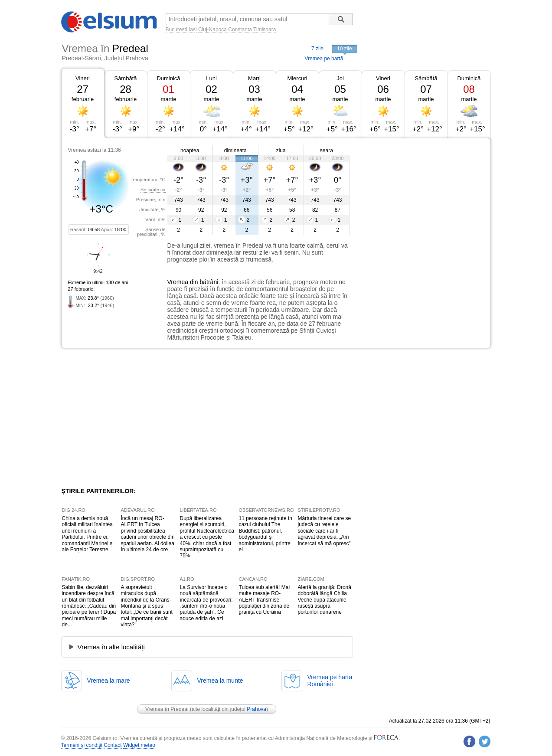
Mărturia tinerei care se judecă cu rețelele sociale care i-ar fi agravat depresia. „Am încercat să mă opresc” (325, 531)
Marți (254, 78)
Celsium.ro (105, 738)
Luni (211, 78)
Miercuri (297, 78)
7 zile (317, 49)
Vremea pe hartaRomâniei (330, 681)
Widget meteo (139, 745)
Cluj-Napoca (212, 29)
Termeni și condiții (82, 745)
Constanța (240, 29)
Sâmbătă (125, 78)
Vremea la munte (220, 681)
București (176, 29)
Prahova (256, 709)
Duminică (168, 78)
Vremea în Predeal (167, 709)
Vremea (178, 282)
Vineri (83, 78)
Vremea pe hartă (324, 59)
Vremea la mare (109, 681)
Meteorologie (352, 738)
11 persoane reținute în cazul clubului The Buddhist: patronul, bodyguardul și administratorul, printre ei (266, 534)
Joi (340, 78)
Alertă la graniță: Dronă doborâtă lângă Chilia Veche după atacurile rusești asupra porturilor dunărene (325, 600)
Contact (113, 745)
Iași (193, 29)
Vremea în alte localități (111, 647)
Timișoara (265, 29)
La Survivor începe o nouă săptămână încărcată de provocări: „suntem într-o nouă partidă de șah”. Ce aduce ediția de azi (206, 603)
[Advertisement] (420, 203)
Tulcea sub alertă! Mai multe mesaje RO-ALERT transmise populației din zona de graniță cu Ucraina (265, 600)
